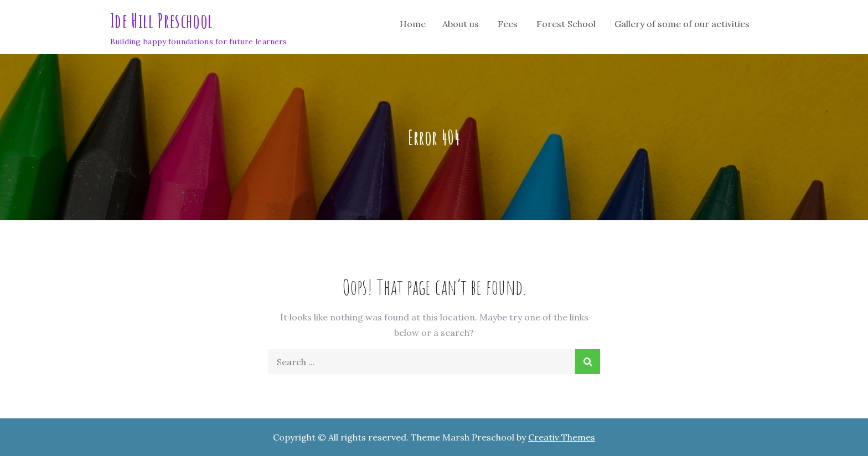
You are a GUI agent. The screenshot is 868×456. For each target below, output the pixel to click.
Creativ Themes (562, 437)
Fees (508, 24)
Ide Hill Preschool (161, 20)
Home (413, 24)
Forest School (566, 24)
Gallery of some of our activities (682, 24)
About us (461, 24)
